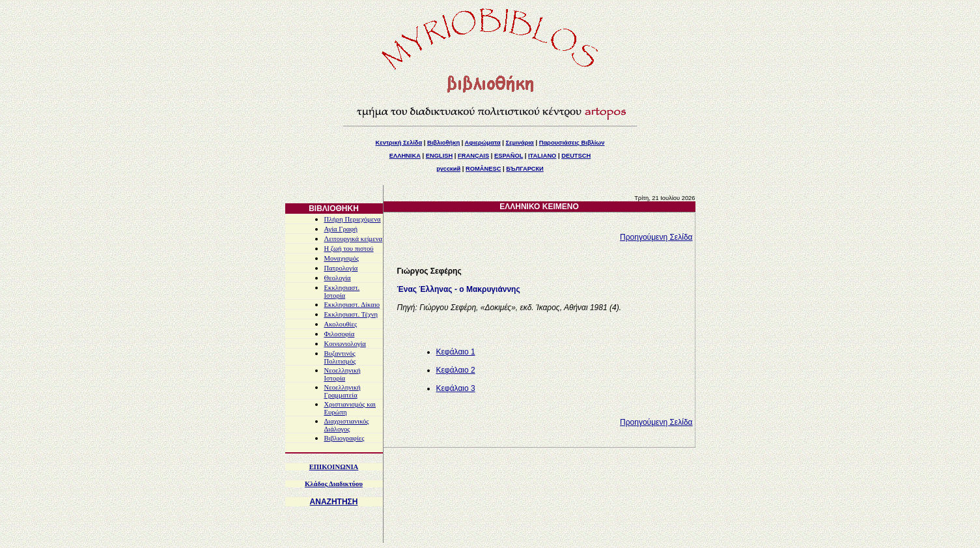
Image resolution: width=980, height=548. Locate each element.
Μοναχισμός (342, 258)
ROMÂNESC (483, 169)
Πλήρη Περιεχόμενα (353, 219)
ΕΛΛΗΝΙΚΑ (405, 156)
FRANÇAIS (473, 156)
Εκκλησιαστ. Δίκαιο (352, 305)
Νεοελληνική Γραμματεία (343, 391)
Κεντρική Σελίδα (399, 143)
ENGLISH (439, 156)
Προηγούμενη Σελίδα (656, 237)
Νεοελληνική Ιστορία (343, 374)
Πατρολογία (341, 268)
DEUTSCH (576, 156)
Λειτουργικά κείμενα (354, 239)
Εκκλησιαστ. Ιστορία (342, 292)
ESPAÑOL (509, 156)
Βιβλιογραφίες (344, 438)
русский (448, 169)
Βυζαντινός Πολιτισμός (340, 357)
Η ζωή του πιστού (349, 249)
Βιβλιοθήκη (443, 143)
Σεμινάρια (520, 143)
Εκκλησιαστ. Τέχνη (351, 314)
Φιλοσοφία (340, 334)
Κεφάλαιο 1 (456, 352)
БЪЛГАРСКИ (525, 169)
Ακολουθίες (341, 324)
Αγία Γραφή (341, 229)
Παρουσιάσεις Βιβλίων (572, 143)
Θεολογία (338, 278)
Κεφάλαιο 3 (456, 388)
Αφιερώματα (483, 143)
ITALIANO (542, 156)
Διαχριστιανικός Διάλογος (347, 425)
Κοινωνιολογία (345, 344)
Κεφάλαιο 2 (456, 370)
